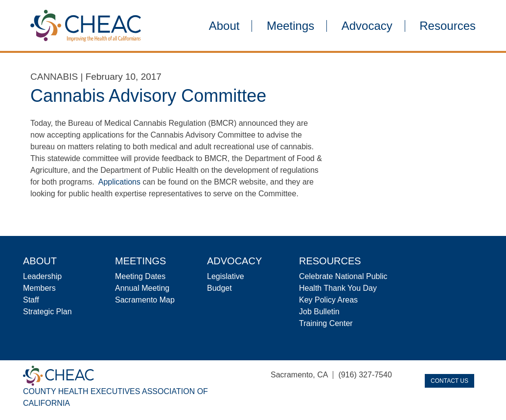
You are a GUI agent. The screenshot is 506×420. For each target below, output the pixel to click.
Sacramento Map (145, 300)
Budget (219, 288)
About (224, 26)
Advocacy (367, 26)
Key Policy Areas (328, 300)
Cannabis (54, 77)
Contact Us (449, 381)
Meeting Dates (140, 276)
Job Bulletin (319, 312)
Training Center (326, 323)
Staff (31, 300)
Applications (119, 182)
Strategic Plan (47, 312)
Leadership (42, 276)
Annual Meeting (142, 288)
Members (39, 288)
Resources (448, 26)
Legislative (226, 276)
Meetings (290, 26)
